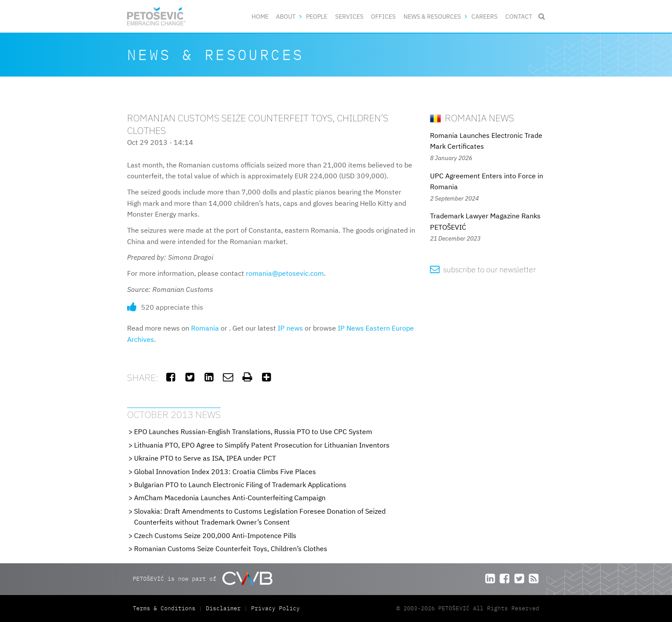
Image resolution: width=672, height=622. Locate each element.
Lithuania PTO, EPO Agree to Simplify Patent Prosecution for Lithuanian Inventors (262, 445)
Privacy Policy (276, 608)
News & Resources (432, 16)
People (317, 16)
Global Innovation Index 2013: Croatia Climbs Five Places (225, 472)
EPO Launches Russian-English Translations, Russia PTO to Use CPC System (253, 431)
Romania (205, 328)
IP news (290, 328)
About (286, 16)
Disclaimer (223, 608)
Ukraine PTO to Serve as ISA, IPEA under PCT (205, 458)
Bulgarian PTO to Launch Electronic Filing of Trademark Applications (240, 485)
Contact (519, 16)
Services (349, 16)
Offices (383, 16)
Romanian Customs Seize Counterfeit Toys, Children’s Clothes (231, 548)
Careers (484, 16)
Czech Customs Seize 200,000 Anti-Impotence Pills (215, 535)
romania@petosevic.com (285, 273)
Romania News (472, 118)
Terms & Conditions (166, 608)
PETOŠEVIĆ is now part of (203, 578)
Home (260, 16)
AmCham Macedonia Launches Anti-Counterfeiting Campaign (230, 498)
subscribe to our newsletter (483, 269)
